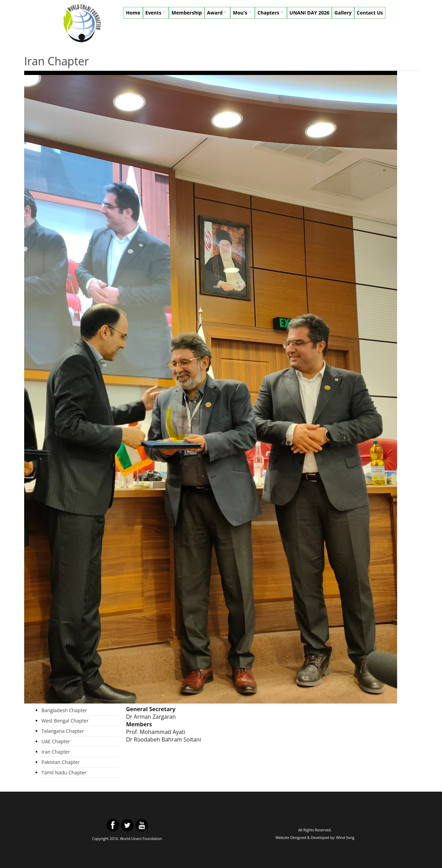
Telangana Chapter (63, 731)
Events (156, 13)
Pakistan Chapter (61, 762)
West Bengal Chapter (65, 721)
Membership (187, 13)
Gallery (343, 13)
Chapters (271, 13)
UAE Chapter (56, 741)
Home (133, 13)
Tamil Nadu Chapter (64, 772)
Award (217, 13)
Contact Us (370, 13)
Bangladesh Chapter (64, 710)
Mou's (243, 13)
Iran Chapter (56, 752)
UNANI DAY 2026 (309, 13)
